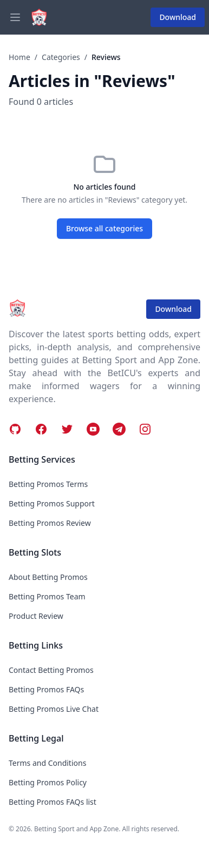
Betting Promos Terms (48, 484)
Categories (61, 57)
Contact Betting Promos (51, 670)
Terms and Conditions (47, 763)
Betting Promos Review (50, 523)
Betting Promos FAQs (46, 689)
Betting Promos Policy (48, 782)
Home (19, 57)
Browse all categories (104, 228)
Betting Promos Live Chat (54, 709)
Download (178, 17)
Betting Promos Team (47, 596)
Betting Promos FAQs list (53, 802)
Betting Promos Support (52, 503)
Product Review (36, 616)
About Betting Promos (48, 577)
